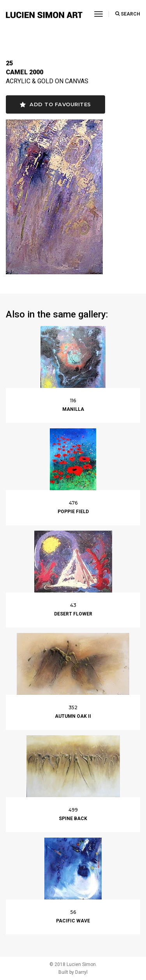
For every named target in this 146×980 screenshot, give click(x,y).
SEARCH (128, 14)
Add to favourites (55, 104)
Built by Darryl (73, 972)
